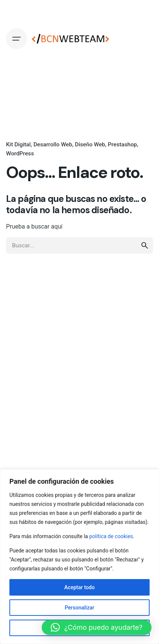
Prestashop (123, 144)
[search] (145, 245)
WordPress (20, 153)
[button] (97, 627)
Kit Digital (18, 144)
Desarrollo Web (53, 144)
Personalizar (79, 608)
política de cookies (111, 536)
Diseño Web (90, 144)
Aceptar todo (79, 587)
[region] (79, 557)
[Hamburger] (17, 39)
